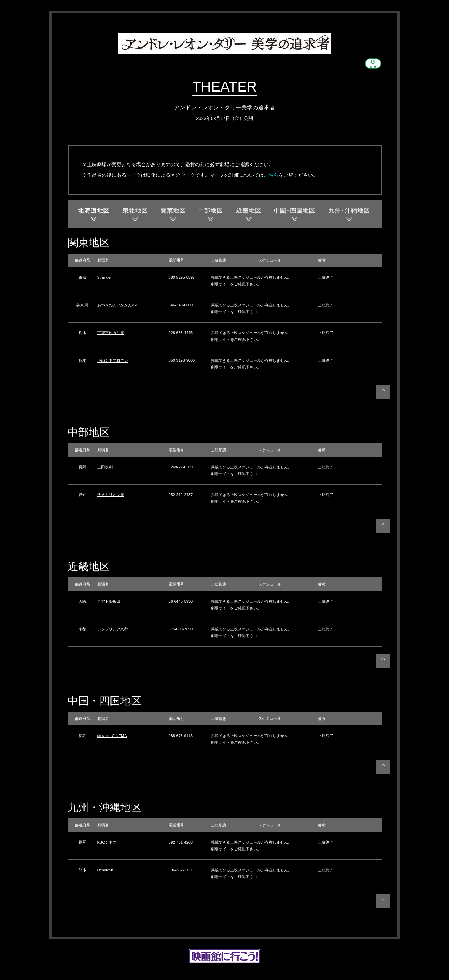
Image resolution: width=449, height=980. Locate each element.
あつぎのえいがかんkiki (117, 305)
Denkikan (105, 870)
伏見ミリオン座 (111, 495)
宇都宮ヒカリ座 (111, 333)
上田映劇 (105, 467)
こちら (271, 175)
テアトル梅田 (109, 601)
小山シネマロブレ (113, 360)
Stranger (105, 277)
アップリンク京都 (113, 629)
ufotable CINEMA (112, 736)
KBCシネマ (107, 842)
